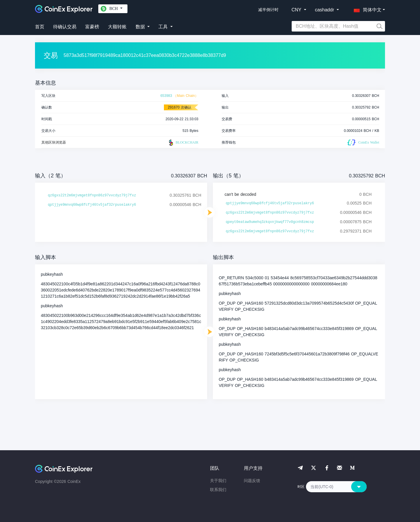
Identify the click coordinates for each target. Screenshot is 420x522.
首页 (40, 27)
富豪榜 (92, 27)
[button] (366, 9)
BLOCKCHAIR (183, 143)
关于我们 (218, 481)
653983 (166, 96)
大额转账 (117, 27)
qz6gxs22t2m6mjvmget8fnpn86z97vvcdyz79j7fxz (92, 195)
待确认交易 (65, 27)
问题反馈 (252, 481)
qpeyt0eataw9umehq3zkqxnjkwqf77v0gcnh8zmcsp (270, 222)
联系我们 (218, 490)
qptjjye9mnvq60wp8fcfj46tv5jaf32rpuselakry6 (92, 205)
